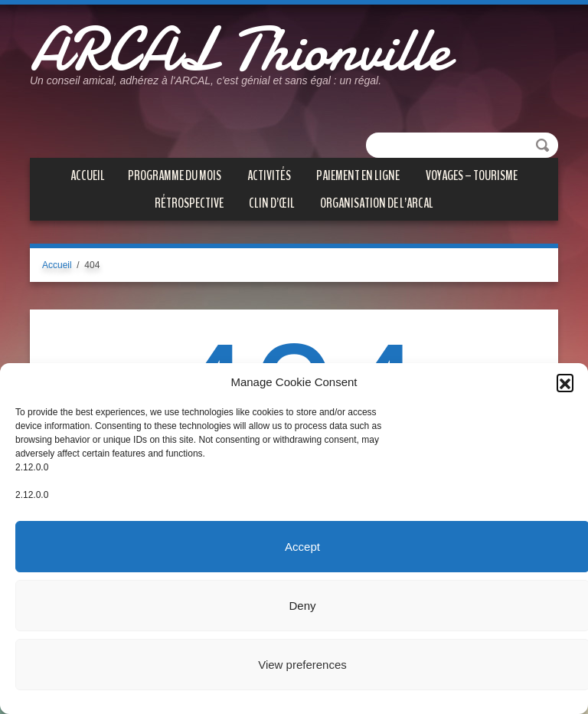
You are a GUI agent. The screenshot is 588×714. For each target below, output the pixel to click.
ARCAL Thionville (240, 50)
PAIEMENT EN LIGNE (358, 175)
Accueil (88, 175)
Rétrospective (189, 203)
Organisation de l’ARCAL (377, 203)
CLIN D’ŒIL (272, 203)
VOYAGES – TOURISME (472, 175)
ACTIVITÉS (269, 175)
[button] (565, 382)
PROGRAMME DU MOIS (175, 175)
